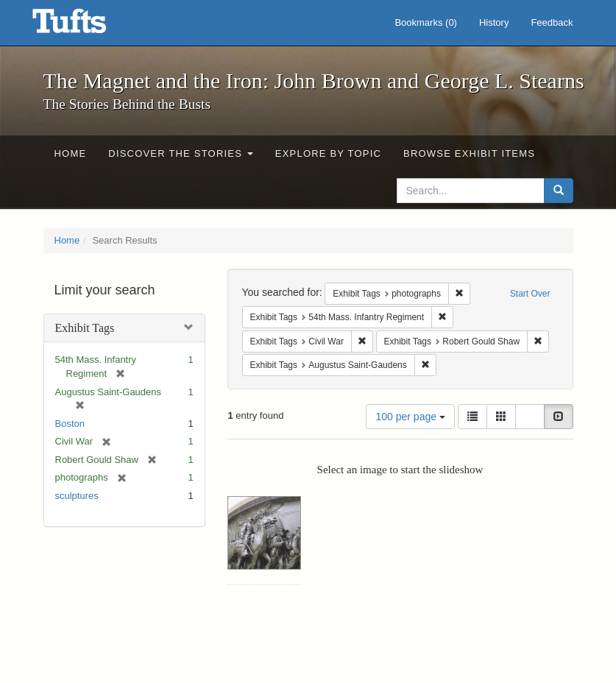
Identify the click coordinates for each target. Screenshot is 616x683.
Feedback (552, 22)
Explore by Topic (328, 153)
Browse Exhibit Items (469, 153)
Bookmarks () (426, 22)
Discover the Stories (181, 153)
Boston (70, 424)
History (494, 22)
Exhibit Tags (85, 328)
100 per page (410, 417)
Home (71, 153)
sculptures (77, 496)
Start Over (530, 294)
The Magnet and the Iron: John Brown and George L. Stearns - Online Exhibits (88, 26)
